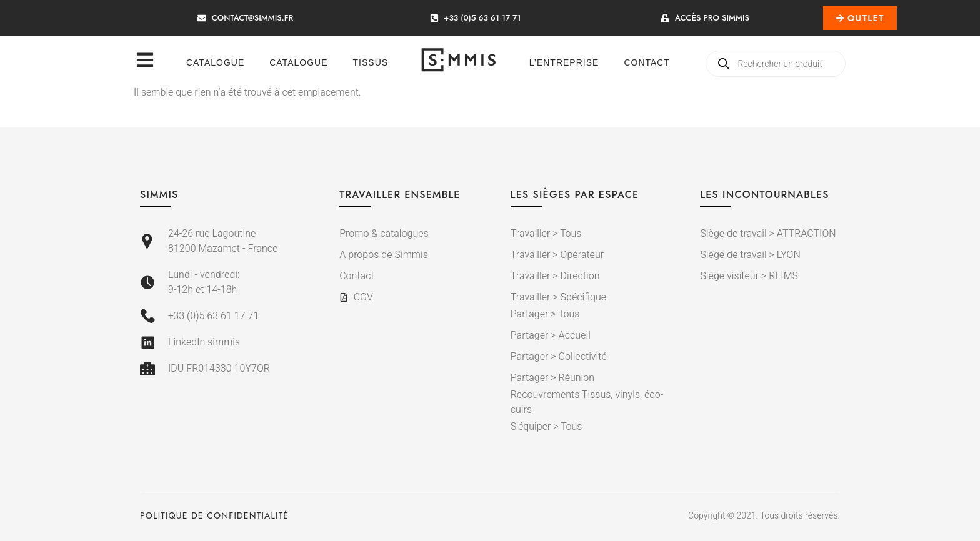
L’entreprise (564, 62)
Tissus (371, 62)
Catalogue (215, 62)
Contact (647, 62)
